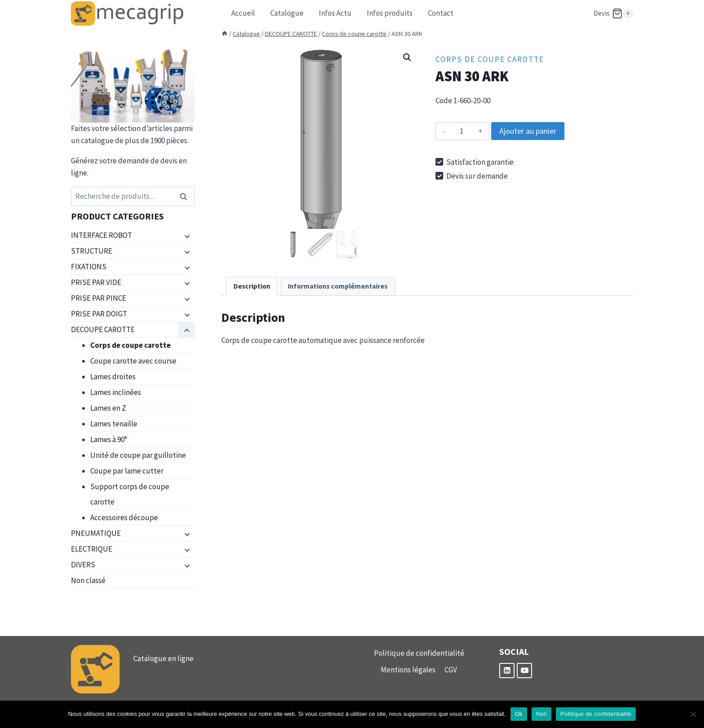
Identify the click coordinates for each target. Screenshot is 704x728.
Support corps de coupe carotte (130, 494)
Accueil (243, 13)
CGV (451, 670)
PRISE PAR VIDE (96, 282)
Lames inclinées (116, 392)
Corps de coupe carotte (490, 59)
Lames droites (113, 377)
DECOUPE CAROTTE (103, 329)
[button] (407, 57)
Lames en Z (108, 408)
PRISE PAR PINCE (99, 298)
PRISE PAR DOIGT (99, 314)
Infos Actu (335, 13)
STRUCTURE (92, 251)
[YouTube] (524, 671)
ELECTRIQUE (92, 549)
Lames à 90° (109, 439)
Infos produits (390, 13)
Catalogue (287, 13)
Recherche (186, 196)
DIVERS (83, 565)
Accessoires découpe (124, 517)
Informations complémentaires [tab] (338, 286)
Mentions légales (408, 670)
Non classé (88, 580)
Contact (441, 13)
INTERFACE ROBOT (101, 235)
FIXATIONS (89, 267)
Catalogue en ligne (163, 658)
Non (542, 714)
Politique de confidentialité (419, 653)
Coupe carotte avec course (133, 361)
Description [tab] (252, 286)
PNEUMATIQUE (96, 533)
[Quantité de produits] (462, 131)
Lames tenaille (114, 424)
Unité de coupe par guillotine (138, 455)
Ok (519, 714)
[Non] (693, 714)
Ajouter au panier (528, 131)
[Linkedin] (507, 671)
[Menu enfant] (186, 236)
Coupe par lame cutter (127, 471)
